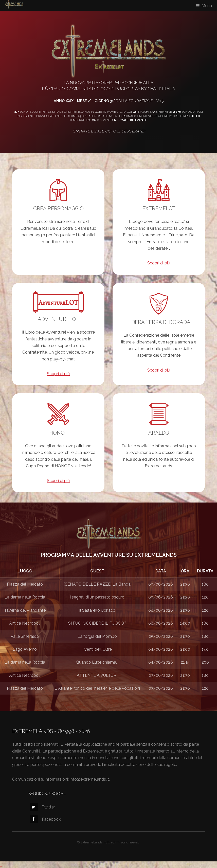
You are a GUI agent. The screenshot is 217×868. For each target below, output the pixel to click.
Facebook (45, 819)
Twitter (42, 807)
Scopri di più (159, 263)
